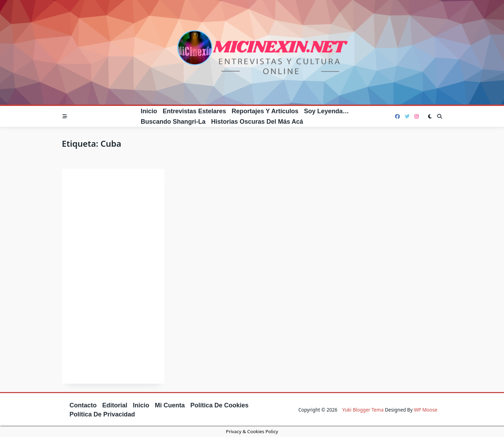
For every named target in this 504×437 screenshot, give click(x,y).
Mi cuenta (170, 405)
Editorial (115, 405)
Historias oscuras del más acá (257, 122)
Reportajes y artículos (265, 111)
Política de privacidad (102, 414)
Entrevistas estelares (194, 111)
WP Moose (425, 410)
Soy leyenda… (327, 111)
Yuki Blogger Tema (363, 410)
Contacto (83, 405)
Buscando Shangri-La (173, 122)
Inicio (149, 111)
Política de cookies (220, 405)
